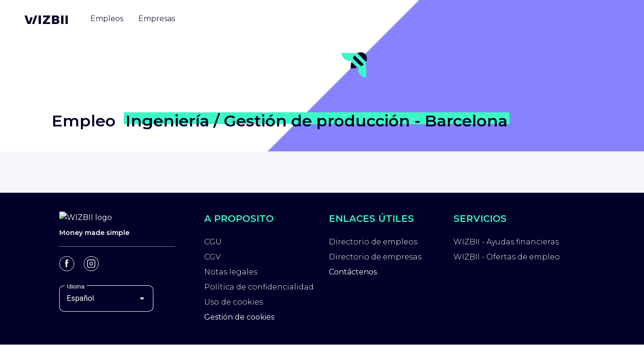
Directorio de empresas (375, 257)
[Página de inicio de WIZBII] (46, 20)
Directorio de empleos (373, 242)
